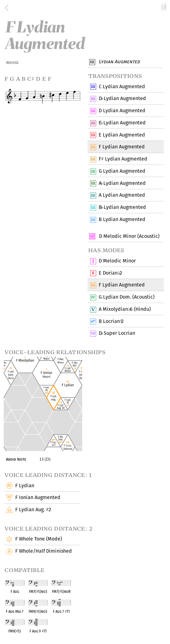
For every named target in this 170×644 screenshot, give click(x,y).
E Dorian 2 (110, 273)
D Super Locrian (117, 334)
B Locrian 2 (111, 321)
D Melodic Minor (117, 261)
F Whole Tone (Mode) (38, 539)
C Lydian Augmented (122, 87)
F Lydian (24, 486)
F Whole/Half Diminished (43, 551)
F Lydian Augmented (123, 159)
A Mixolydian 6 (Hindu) (125, 310)
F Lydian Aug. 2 (33, 510)
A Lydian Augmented (122, 183)
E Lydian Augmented (122, 123)
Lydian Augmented (119, 62)
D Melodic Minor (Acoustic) (128, 236)
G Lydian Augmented (122, 171)
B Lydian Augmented (122, 208)
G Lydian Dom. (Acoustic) (126, 297)
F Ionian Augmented (37, 498)
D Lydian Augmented (122, 99)
